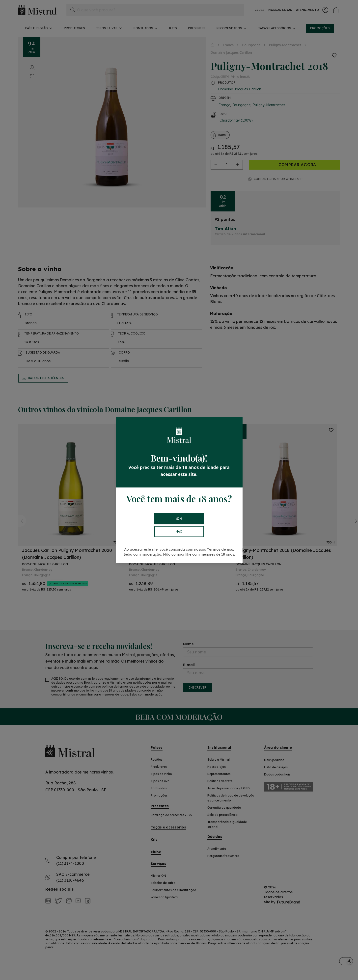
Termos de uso (220, 549)
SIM (179, 519)
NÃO (179, 531)
